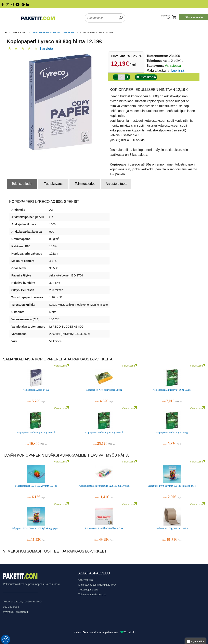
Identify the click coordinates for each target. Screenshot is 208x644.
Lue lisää (178, 70)
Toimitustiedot (85, 184)
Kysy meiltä (196, 642)
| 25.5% (131, 56)
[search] (121, 15)
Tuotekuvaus (53, 184)
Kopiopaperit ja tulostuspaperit (53, 32)
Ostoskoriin (146, 77)
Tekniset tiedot (22, 184)
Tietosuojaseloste (88, 590)
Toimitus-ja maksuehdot (92, 594)
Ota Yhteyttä (86, 580)
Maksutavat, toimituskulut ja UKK (97, 585)
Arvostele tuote (116, 184)
